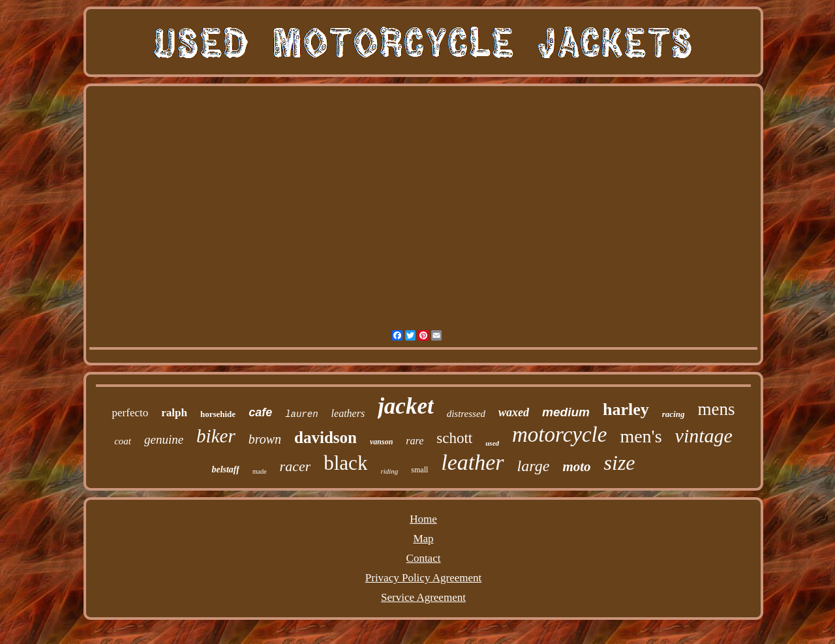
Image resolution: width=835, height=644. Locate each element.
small (419, 470)
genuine (164, 439)
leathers (348, 413)
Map (423, 539)
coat (123, 441)
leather (472, 462)
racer (296, 466)
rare (415, 441)
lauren (301, 414)
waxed (514, 412)
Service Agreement (423, 597)
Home (423, 519)
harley (626, 409)
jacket (406, 406)
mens (716, 409)
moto (576, 467)
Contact (424, 558)
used (492, 443)
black (345, 463)
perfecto (130, 413)
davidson (326, 437)
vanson (381, 442)
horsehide (218, 414)
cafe (260, 412)
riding (389, 471)
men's (641, 436)
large (534, 466)
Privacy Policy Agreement (423, 578)
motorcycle (559, 435)
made (260, 471)
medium (566, 412)
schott (454, 438)
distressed (466, 414)
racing (674, 414)
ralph (174, 413)
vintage (704, 436)
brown (265, 439)
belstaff (225, 469)
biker (216, 436)
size (620, 463)
